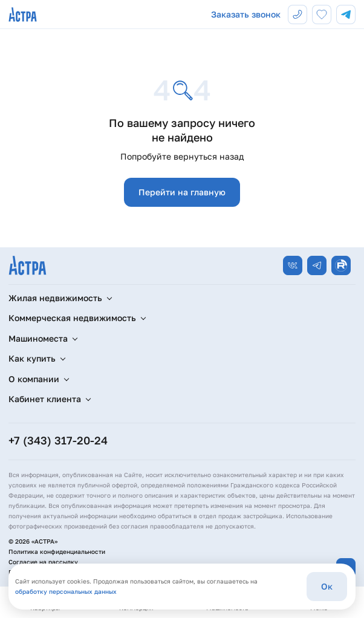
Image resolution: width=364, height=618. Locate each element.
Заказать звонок (246, 14)
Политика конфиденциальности (57, 551)
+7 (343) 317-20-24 (58, 440)
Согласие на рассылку (43, 562)
